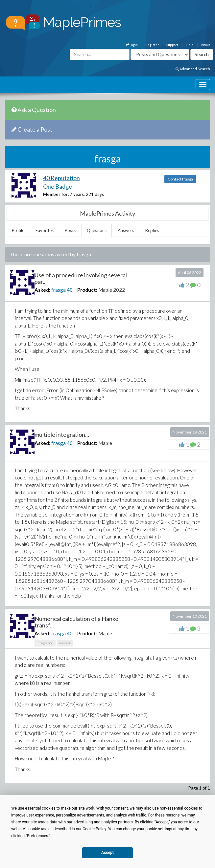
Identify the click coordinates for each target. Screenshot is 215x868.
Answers (126, 230)
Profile (18, 230)
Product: (87, 290)
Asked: (42, 290)
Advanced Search (193, 69)
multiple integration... (62, 434)
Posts (70, 230)
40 (70, 290)
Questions (97, 230)
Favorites (45, 230)
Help (190, 45)
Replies (152, 230)
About (205, 45)
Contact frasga (180, 179)
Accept (107, 853)
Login (132, 45)
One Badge (58, 186)
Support (172, 45)
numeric (65, 643)
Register (152, 45)
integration (45, 643)
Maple (105, 443)
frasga (59, 290)
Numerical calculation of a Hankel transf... (77, 622)
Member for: (56, 194)
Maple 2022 (112, 290)
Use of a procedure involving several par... (81, 278)
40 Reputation (61, 178)
